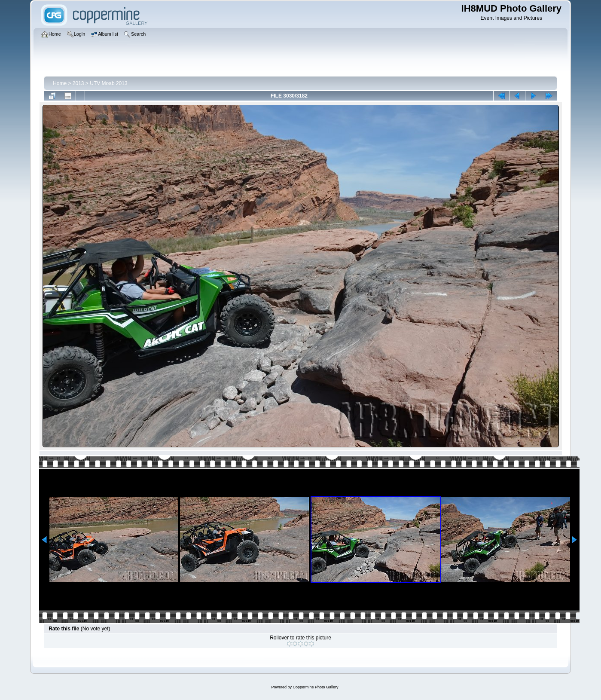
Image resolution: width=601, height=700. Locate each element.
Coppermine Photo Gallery (315, 687)
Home (60, 83)
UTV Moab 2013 (108, 83)
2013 (78, 83)
